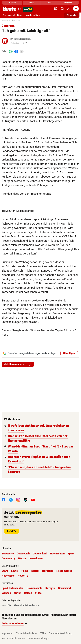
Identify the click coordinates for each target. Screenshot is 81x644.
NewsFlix (68, 3)
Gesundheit (64, 588)
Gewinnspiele (34, 588)
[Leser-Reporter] (56, 9)
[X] (11, 500)
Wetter (22, 559)
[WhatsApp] (11, 51)
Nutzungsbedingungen (13, 639)
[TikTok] (26, 500)
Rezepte (50, 588)
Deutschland (40, 554)
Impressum (7, 633)
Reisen (28, 593)
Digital (35, 571)
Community (8, 559)
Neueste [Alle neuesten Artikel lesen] (72, 15)
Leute (14, 571)
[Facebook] (16, 51)
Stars (5, 571)
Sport (20, 15)
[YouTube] (33, 500)
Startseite (6, 21)
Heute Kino (8, 576)
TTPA (43, 633)
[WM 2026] (28, 9)
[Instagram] (18, 500)
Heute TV (23, 576)
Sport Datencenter (13, 588)
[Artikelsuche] (62, 9)
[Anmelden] (69, 9)
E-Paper (12, 3)
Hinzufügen (69, 353)
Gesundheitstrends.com (27, 605)
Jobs (49, 3)
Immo (32, 3)
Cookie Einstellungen (38, 639)
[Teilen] (22, 52)
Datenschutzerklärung (61, 633)
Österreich (9, 15)
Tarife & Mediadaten (27, 633)
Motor (17, 593)
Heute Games (64, 571)
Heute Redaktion (22, 39)
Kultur (25, 571)
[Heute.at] (9, 9)
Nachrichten (33, 15)
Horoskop (48, 571)
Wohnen (6, 593)
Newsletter (36, 559)
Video (38, 593)
